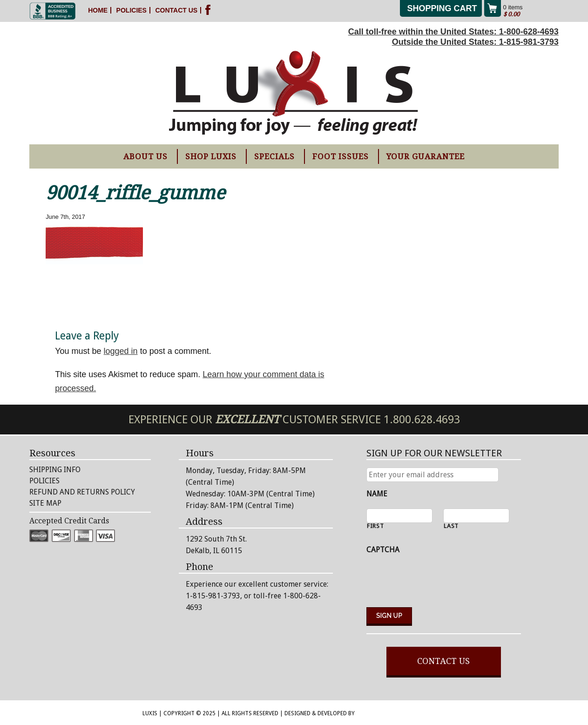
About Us (145, 156)
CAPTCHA (383, 550)
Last (451, 526)
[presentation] (437, 582)
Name (377, 494)
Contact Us (176, 10)
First (375, 526)
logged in (121, 351)
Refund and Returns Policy (82, 492)
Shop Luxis (211, 156)
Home (98, 10)
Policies (132, 10)
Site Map (45, 503)
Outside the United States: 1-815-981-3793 (475, 42)
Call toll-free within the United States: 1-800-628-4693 (453, 32)
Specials (274, 156)
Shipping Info (55, 470)
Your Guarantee (426, 156)
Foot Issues (341, 156)
